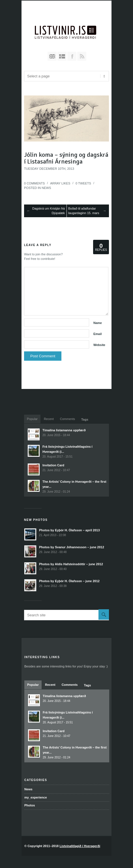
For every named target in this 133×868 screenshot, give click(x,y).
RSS (82, 56)
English (52, 56)
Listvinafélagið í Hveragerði (80, 846)
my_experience (36, 797)
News (46, 188)
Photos (30, 805)
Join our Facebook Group (72, 56)
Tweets (83, 183)
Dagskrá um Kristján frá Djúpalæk (49, 211)
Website (99, 345)
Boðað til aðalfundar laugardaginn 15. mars (84, 211)
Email (97, 334)
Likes (60, 183)
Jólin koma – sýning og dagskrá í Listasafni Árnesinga (66, 158)
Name (98, 323)
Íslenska (62, 56)
